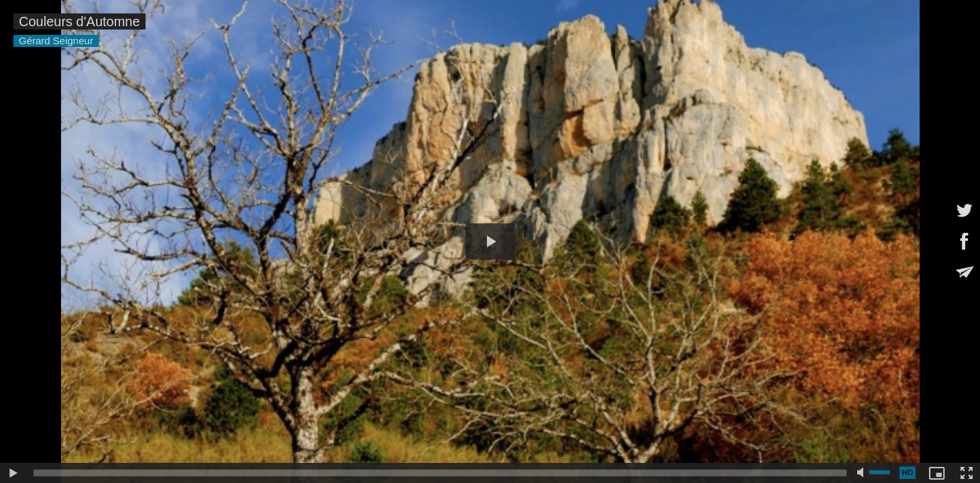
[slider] (440, 473)
